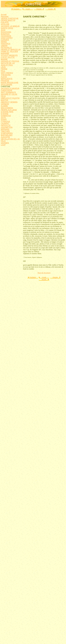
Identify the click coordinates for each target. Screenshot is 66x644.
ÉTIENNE (5, 114)
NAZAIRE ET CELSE (9, 94)
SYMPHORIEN (7, 133)
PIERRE (4, 69)
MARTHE (5, 100)
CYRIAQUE (5, 122)
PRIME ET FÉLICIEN (9, 52)
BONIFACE (5, 34)
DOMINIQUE (6, 116)
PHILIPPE (5, 22)
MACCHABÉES (7, 108)
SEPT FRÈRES (7, 73)
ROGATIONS (6, 32)
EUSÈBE (4, 106)
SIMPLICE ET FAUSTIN (10, 98)
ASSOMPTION (7, 127)
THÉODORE (6, 75)
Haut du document (44, 273)
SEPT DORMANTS (8, 92)
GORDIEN (5, 40)
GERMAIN (5, 104)
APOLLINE (5, 24)
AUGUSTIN (5, 137)
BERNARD (5, 129)
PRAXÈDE (5, 81)
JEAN (3, 30)
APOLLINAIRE (7, 85)
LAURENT (5, 123)
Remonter (5, 16)
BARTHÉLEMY (7, 135)
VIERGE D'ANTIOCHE (10, 18)
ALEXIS (4, 77)
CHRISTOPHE (7, 90)
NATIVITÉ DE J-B (8, 63)
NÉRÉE (4, 42)
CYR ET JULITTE (8, 57)
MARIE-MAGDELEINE (10, 83)
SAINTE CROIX (7, 28)
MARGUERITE (7, 79)
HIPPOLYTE (6, 125)
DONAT (4, 120)
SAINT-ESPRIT (7, 38)
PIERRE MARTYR (8, 20)
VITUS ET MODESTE (9, 55)
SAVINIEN (5, 143)
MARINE (4, 59)
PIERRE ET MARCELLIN (11, 50)
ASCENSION (6, 36)
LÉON (3, 67)
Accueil (4, 15)
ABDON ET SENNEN (9, 102)
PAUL (3, 71)
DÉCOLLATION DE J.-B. (10, 139)
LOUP (3, 145)
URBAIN (4, 46)
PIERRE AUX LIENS (9, 110)
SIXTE (3, 118)
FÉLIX (3, 96)
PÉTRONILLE (6, 48)
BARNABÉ (5, 53)
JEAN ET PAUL (7, 65)
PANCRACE (6, 44)
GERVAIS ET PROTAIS (10, 61)
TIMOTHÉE (5, 131)
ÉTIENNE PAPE (7, 112)
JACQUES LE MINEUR (10, 26)
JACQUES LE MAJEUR (10, 88)
